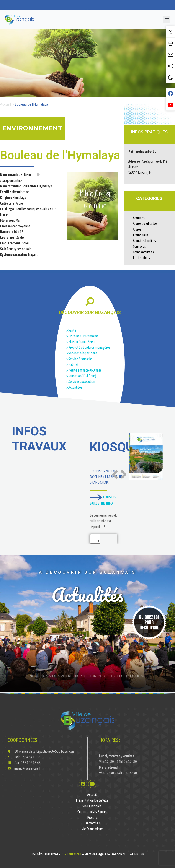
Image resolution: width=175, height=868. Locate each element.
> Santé (71, 330)
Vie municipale (92, 806)
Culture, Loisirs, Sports (92, 812)
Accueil (5, 104)
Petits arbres (141, 258)
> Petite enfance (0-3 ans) (84, 370)
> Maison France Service (82, 342)
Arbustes (139, 218)
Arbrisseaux (140, 235)
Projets (92, 817)
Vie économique (92, 829)
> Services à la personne (82, 353)
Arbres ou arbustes (145, 223)
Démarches (92, 823)
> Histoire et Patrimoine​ (82, 336)
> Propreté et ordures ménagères (89, 347)
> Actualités (74, 387)
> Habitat (73, 364)
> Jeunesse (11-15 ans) (81, 376)
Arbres (137, 229)
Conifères (139, 246)
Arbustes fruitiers (144, 241)
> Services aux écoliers (81, 382)
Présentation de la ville (92, 800)
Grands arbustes (143, 252)
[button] (167, 19)
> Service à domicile (79, 359)
